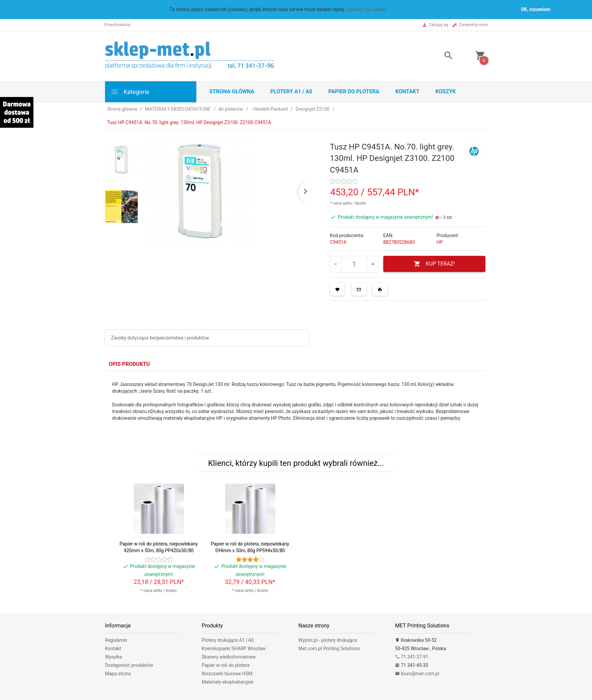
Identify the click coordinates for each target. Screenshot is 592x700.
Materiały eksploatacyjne (228, 682)
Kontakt (407, 91)
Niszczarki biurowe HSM (227, 674)
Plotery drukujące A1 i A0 (228, 640)
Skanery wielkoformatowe (229, 657)
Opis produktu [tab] (129, 364)
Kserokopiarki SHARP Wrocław (234, 648)
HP (440, 242)
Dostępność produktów (129, 665)
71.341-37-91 (412, 657)
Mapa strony (118, 674)
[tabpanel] (296, 408)
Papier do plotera (354, 91)
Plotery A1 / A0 (291, 91)
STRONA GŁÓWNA (232, 91)
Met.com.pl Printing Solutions (329, 648)
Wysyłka (114, 657)
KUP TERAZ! (434, 264)
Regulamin (116, 640)
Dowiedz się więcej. (367, 9)
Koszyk (446, 91)
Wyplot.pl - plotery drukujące (328, 640)
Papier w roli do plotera (226, 665)
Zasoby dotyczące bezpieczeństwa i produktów (160, 338)
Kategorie (130, 92)
